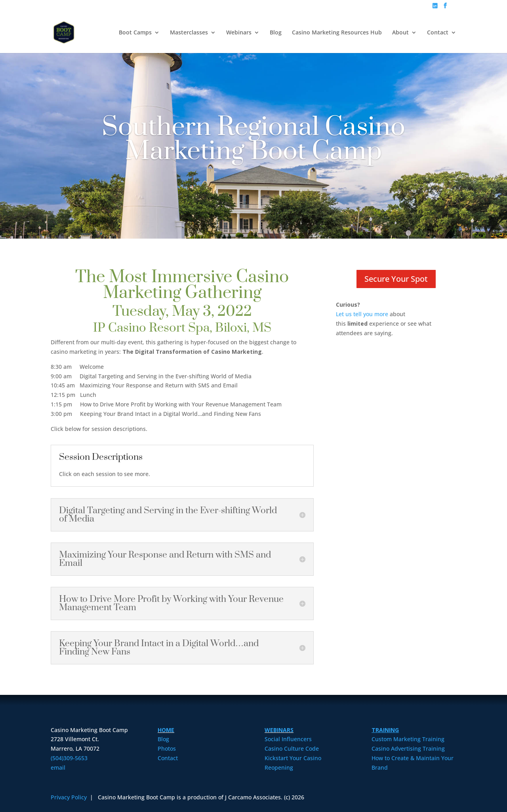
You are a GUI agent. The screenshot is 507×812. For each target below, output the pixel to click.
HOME (166, 730)
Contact (438, 33)
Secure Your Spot (396, 279)
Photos (167, 748)
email (58, 767)
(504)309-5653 (69, 758)
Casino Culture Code (292, 748)
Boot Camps (135, 33)
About (400, 33)
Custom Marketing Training (408, 739)
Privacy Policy (70, 797)
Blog (276, 33)
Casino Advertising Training (408, 748)
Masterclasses (189, 33)
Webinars (239, 33)
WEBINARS (279, 730)
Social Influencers (288, 739)
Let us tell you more (362, 314)
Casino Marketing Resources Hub (337, 33)
